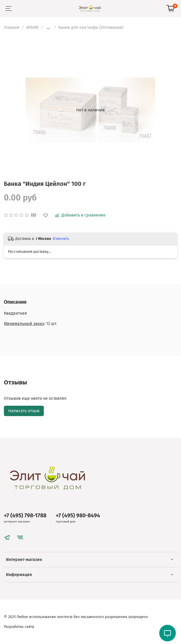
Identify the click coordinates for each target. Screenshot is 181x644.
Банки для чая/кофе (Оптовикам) (91, 27)
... (48, 28)
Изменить (61, 239)
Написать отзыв (24, 411)
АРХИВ (32, 27)
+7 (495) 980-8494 (78, 516)
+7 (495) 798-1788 (25, 516)
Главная (12, 27)
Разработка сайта (19, 627)
